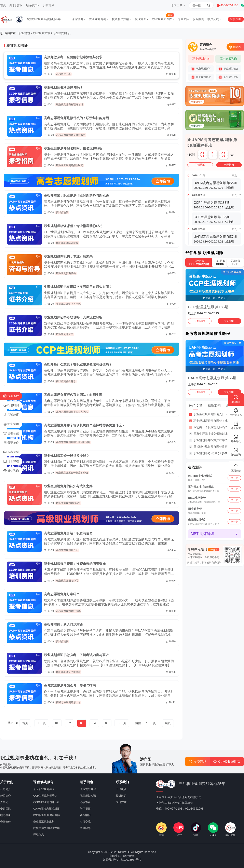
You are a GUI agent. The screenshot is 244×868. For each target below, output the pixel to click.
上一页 (42, 723)
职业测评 (142, 19)
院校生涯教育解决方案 (46, 828)
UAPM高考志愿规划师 (46, 809)
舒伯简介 (5, 796)
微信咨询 (11, 471)
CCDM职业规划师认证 (46, 802)
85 (107, 723)
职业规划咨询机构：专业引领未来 (68, 256)
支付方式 (121, 802)
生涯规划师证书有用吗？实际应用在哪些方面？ (78, 287)
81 (57, 723)
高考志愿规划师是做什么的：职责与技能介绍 (76, 118)
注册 (239, 19)
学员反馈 (214, 19)
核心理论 (5, 815)
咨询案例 (85, 815)
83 (82, 723)
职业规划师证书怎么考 (68, 672)
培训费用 (11, 424)
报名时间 (11, 405)
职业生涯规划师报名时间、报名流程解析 (73, 148)
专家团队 (184, 19)
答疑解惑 (85, 828)
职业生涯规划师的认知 (68, 503)
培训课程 (11, 461)
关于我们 (16, 5)
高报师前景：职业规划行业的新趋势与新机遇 (76, 196)
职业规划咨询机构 (66, 273)
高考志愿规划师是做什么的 (71, 135)
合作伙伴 (5, 822)
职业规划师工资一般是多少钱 (72, 473)
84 (94, 723)
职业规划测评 (201, 69)
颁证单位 (11, 443)
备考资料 (11, 452)
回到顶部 (236, 468)
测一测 (234, 478)
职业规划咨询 (99, 19)
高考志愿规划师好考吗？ (62, 594)
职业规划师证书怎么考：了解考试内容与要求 (76, 655)
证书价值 (11, 433)
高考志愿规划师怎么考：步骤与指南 (70, 685)
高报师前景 (62, 212)
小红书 (179, 829)
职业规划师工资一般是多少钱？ (67, 456)
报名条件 (11, 396)
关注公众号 (236, 412)
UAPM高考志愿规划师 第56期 (212, 378)
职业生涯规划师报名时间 (70, 165)
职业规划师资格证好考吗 (70, 105)
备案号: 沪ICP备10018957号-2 (122, 860)
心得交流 (85, 822)
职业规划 (24, 33)
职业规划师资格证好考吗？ (63, 88)
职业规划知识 (62, 33)
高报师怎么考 (64, 74)
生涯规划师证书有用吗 (68, 304)
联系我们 (33, 5)
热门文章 (196, 406)
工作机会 (121, 789)
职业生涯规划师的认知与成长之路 (68, 486)
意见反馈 (236, 425)
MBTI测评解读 (202, 534)
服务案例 (198, 19)
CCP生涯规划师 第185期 (208, 307)
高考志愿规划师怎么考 (68, 702)
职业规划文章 (42, 33)
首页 (3, 5)
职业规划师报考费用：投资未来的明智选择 (75, 564)
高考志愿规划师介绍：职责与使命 (68, 533)
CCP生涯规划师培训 (45, 796)
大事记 (4, 802)
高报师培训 (62, 642)
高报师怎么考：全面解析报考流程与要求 (73, 57)
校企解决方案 (122, 19)
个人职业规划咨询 (44, 789)
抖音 (196, 829)
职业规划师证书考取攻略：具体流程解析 (73, 317)
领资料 (235, 47)
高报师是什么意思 (66, 381)
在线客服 (236, 399)
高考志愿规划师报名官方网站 (72, 412)
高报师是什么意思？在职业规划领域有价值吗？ (78, 364)
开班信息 (39, 835)
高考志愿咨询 (228, 59)
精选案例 (214, 406)
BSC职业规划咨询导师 (47, 815)
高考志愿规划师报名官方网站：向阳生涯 (73, 395)
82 (69, 723)
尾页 (168, 723)
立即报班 (229, 165)
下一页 (122, 723)
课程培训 (79, 19)
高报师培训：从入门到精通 (63, 625)
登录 (233, 19)
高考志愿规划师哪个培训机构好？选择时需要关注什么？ (84, 425)
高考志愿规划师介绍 (67, 550)
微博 (161, 829)
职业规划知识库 (163, 19)
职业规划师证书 (65, 334)
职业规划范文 (228, 69)
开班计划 (49, 5)
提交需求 (198, 762)
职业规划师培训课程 (67, 243)
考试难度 (11, 415)
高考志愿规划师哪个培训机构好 (73, 442)
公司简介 (5, 789)
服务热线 (236, 438)
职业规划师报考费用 (67, 581)
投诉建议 (121, 796)
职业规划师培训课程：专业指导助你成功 (73, 226)
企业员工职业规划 (44, 822)
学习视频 (85, 809)
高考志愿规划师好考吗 (68, 611)
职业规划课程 (228, 77)
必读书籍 (85, 802)
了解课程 (200, 165)
